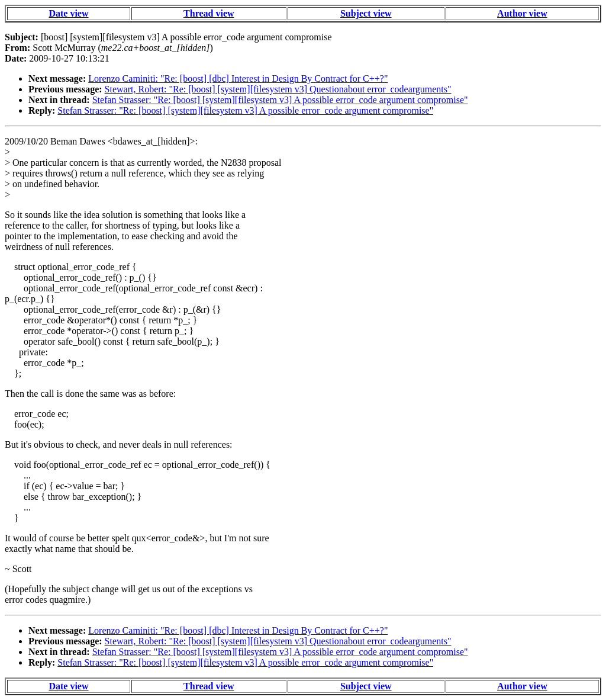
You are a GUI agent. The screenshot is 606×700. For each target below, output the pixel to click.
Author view (522, 13)
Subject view (366, 13)
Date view (68, 13)
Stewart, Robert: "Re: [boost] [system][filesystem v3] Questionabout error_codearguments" (278, 89)
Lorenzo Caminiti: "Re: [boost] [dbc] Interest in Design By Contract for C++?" (238, 78)
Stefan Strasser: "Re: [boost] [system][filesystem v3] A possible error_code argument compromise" (280, 100)
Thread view (209, 13)
